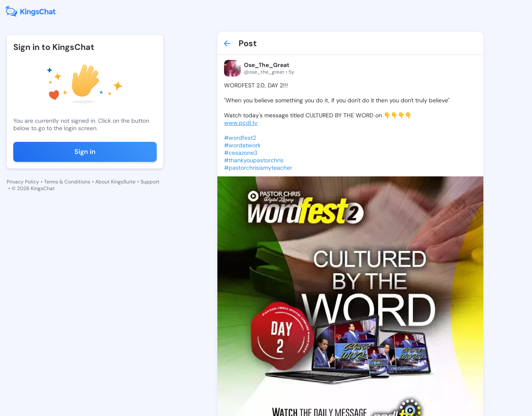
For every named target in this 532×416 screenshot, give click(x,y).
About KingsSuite (115, 182)
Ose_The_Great (267, 65)
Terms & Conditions (67, 182)
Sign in (85, 152)
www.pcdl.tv (241, 123)
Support (150, 182)
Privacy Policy (23, 182)
